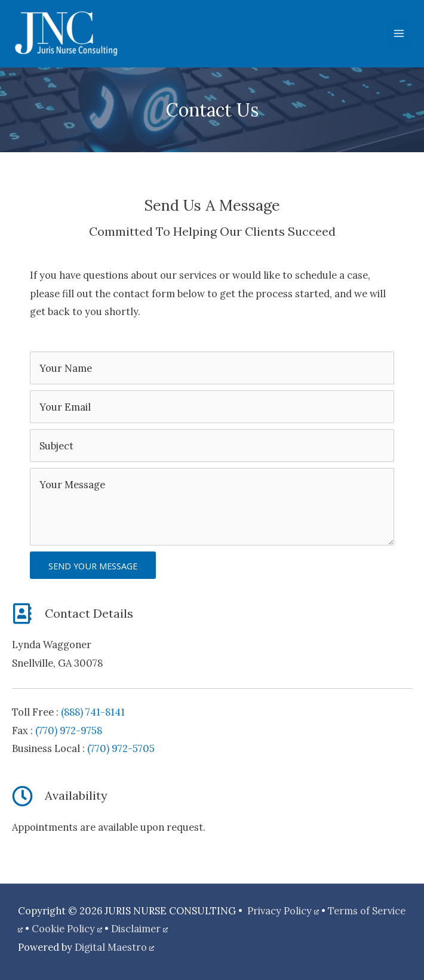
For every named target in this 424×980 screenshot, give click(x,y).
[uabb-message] (212, 507)
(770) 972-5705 (121, 748)
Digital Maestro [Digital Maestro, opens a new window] (114, 947)
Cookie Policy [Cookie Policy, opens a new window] (67, 928)
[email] (212, 407)
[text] (212, 368)
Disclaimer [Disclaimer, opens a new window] (139, 928)
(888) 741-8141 (93, 712)
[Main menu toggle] (399, 34)
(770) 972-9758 (69, 730)
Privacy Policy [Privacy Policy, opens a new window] (283, 910)
